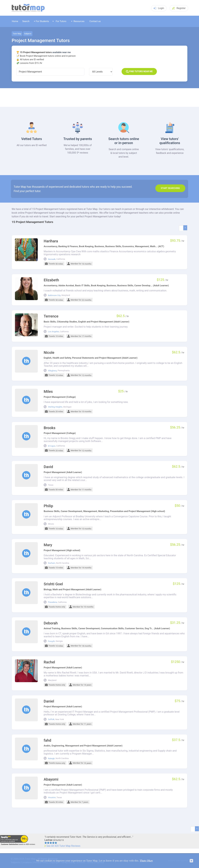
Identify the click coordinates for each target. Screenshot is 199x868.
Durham (52, 563)
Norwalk (52, 259)
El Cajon (52, 446)
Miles (48, 392)
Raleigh (51, 759)
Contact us (95, 21)
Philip (48, 506)
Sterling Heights (55, 407)
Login (159, 8)
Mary (48, 545)
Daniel (49, 701)
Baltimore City (54, 295)
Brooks (50, 428)
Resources (78, 21)
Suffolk (51, 719)
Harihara (51, 241)
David (48, 467)
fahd (47, 740)
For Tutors (59, 21)
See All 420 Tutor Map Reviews (63, 846)
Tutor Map (17, 34)
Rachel (49, 662)
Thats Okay (146, 861)
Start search (170, 188)
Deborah (51, 623)
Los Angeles (54, 332)
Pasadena (52, 602)
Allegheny (52, 371)
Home (15, 21)
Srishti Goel (53, 584)
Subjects (28, 34)
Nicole (49, 353)
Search (26, 21)
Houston (52, 798)
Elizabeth (51, 280)
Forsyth (51, 641)
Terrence (51, 316)
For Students (41, 21)
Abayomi (51, 779)
